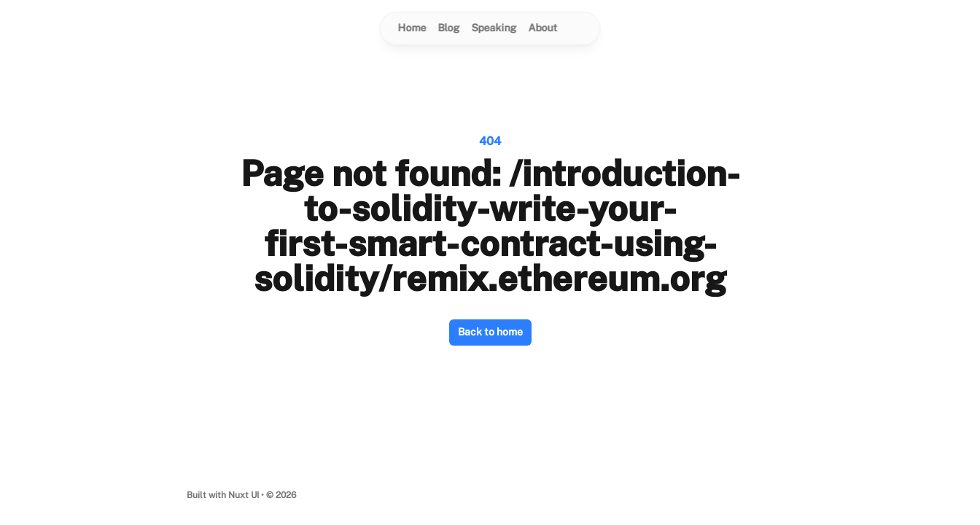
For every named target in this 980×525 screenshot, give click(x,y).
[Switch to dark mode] (578, 28)
